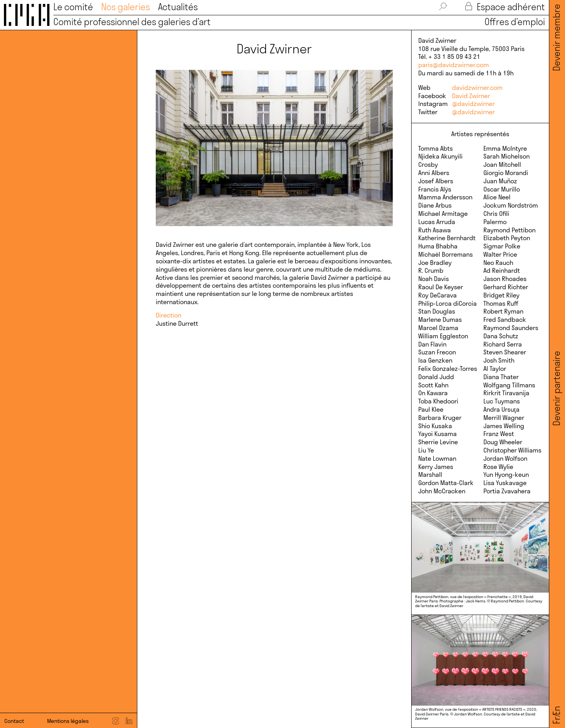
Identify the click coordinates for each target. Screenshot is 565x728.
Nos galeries (126, 7)
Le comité (73, 7)
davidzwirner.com (477, 88)
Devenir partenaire (557, 388)
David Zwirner (471, 96)
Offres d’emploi (512, 22)
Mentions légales (68, 721)
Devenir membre (557, 37)
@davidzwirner (473, 104)
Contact (14, 721)
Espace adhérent (505, 7)
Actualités (178, 7)
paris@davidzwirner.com (454, 65)
